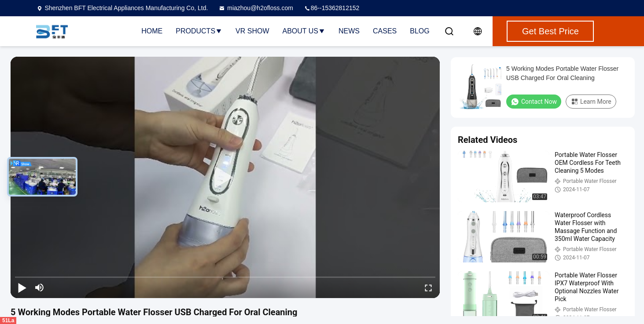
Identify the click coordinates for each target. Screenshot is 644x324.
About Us (304, 31)
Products (199, 31)
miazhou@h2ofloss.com (256, 8)
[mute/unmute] (40, 288)
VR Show (252, 31)
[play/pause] (22, 288)
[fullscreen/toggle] (428, 288)
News (349, 31)
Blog (420, 31)
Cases (385, 31)
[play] (225, 178)
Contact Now (534, 102)
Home (152, 31)
